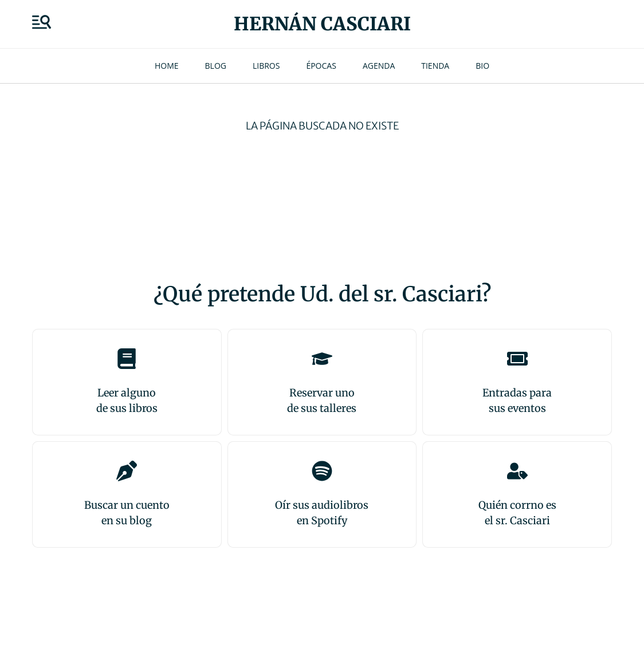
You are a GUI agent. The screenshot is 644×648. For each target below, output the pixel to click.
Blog (216, 66)
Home (167, 66)
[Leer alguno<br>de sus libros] (127, 359)
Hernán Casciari (322, 24)
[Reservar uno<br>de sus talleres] (322, 359)
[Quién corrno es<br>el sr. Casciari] (517, 471)
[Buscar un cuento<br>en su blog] (127, 471)
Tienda (435, 66)
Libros (266, 66)
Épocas (321, 66)
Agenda (379, 66)
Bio (482, 66)
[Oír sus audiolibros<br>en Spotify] (322, 471)
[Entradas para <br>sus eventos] (517, 359)
